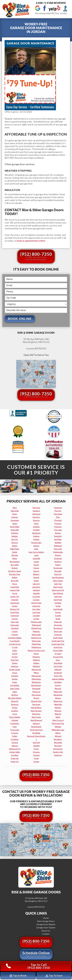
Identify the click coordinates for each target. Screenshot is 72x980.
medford (36, 660)
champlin (15, 600)
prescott (58, 524)
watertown (58, 701)
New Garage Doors (46, 921)
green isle (15, 758)
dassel (15, 654)
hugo (36, 549)
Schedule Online (36, 954)
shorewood (58, 628)
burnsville (15, 581)
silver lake (58, 631)
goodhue (15, 755)
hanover (36, 520)
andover (15, 517)
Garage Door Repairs (46, 924)
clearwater (15, 625)
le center (36, 597)
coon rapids (15, 641)
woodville (58, 743)
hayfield (36, 530)
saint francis (58, 587)
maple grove (36, 638)
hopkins (36, 536)
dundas (15, 679)
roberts (58, 555)
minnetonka (36, 679)
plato (58, 517)
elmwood (15, 704)
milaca (36, 673)
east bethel (15, 685)
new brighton (36, 708)
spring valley (58, 650)
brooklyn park (15, 574)
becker (15, 546)
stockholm (58, 673)
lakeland (36, 590)
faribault (15, 720)
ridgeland (58, 546)
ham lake (36, 508)
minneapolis (36, 676)
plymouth (58, 520)
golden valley (15, 752)
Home (46, 918)
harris (36, 524)
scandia (58, 616)
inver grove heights (36, 552)
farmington (15, 723)
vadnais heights (58, 679)
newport (36, 723)
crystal (15, 647)
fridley (15, 736)
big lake (15, 555)
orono (36, 749)
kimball (36, 577)
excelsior (15, 711)
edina (15, 692)
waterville (58, 704)
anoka (15, 524)
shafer (58, 619)
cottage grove (15, 644)
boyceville (15, 565)
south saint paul (58, 641)
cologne (15, 635)
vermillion (58, 682)
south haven (58, 638)
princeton (58, 527)
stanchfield (58, 663)
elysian (15, 708)
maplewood (36, 647)
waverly (58, 708)
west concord (58, 720)
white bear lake (58, 730)
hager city (15, 762)
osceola (36, 755)
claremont (15, 616)
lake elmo (36, 587)
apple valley (15, 527)
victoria (58, 685)
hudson (36, 546)
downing (15, 676)
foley (15, 727)
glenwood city (15, 749)
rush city (58, 574)
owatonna (58, 508)
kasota (36, 565)
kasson (36, 568)
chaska (15, 606)
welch (58, 717)
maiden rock (36, 628)
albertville (15, 511)
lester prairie (36, 603)
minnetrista (36, 682)
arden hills (15, 530)
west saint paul (58, 723)
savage (58, 612)
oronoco (36, 752)
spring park (58, 647)
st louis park (58, 657)
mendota (36, 666)
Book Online (20, 319)
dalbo (15, 650)
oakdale (36, 746)
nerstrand (36, 704)
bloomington (15, 562)
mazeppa (36, 657)
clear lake (15, 622)
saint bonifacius (58, 577)
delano (15, 663)
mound (36, 698)
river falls (58, 549)
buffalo (15, 577)
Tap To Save (54, 976)
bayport (15, 543)
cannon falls (15, 590)
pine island (58, 514)
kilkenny (36, 574)
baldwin (15, 536)
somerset (58, 635)
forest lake (15, 730)
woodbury (58, 739)
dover (15, 673)
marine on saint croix (36, 650)
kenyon (36, 571)
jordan (36, 562)
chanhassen (15, 603)
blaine (15, 558)
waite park (58, 692)
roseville (58, 571)
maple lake (36, 641)
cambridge (15, 587)
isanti (36, 555)
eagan (15, 682)
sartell (58, 606)
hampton (36, 517)
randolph (58, 536)
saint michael (58, 593)
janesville (36, 558)
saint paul (58, 597)
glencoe (15, 746)
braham (15, 568)
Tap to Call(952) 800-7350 (28, 966)
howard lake (36, 543)
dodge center (15, 670)
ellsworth (15, 701)
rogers (58, 565)
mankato (36, 631)
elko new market (15, 698)
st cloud (58, 654)
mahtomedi (36, 625)
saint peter (58, 600)
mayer (36, 654)
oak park (36, 743)
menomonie (36, 670)
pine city (58, 511)
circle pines (15, 612)
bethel (15, 552)
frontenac (15, 739)
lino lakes (36, 609)
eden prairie (15, 689)
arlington (15, 533)
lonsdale (36, 616)
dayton (15, 657)
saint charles (58, 581)
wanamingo (58, 695)
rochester (58, 558)
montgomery (36, 685)
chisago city (15, 609)
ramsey (58, 533)
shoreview (58, 625)
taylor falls (58, 676)
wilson (58, 733)
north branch (36, 727)
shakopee (58, 622)
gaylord (15, 743)
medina (36, 663)
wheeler (58, 727)
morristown (36, 695)
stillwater (58, 670)
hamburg (36, 511)
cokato (15, 631)
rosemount (58, 568)
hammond (36, 514)
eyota (15, 714)
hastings (36, 527)
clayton (15, 619)
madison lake (36, 622)
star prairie (58, 666)
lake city (36, 584)
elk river (15, 695)
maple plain (36, 644)
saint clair (58, 584)
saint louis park (58, 590)
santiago (58, 603)
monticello (36, 689)
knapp (36, 581)
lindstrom (36, 606)
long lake (36, 612)
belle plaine (15, 549)
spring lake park (58, 644)
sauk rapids (58, 609)
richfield (58, 543)
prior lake (58, 530)
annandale (15, 520)
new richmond (36, 720)
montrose (36, 692)
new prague (36, 717)
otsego (36, 762)
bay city (15, 539)
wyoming (58, 746)
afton (15, 508)
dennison (15, 666)
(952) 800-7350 (36, 256)
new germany (36, 711)
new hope (36, 714)
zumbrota (58, 755)
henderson (36, 533)
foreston (15, 733)
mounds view (36, 701)
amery (15, 514)
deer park (15, 660)
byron (15, 584)
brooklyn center (15, 571)
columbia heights (15, 638)
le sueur (36, 600)
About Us (46, 931)
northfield (36, 733)
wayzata (58, 711)
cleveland (15, 628)
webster (58, 714)
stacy (58, 660)
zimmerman (58, 749)
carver (15, 593)
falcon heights (15, 717)
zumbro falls (58, 752)
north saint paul (36, 730)
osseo (36, 758)
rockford (58, 562)
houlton (36, 539)
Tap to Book (18, 976)
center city (15, 597)
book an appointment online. (31, 241)
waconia (58, 689)
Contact (46, 934)
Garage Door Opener (46, 927)
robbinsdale (58, 552)
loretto (36, 619)
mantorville (36, 635)
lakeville (36, 593)
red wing (58, 539)
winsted (58, 736)
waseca (58, 698)
